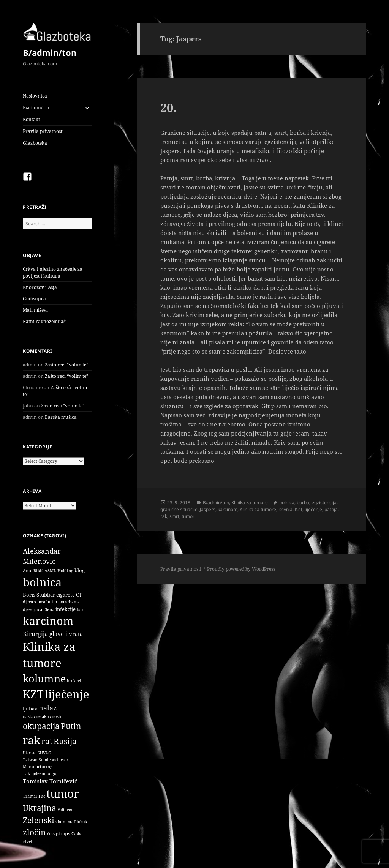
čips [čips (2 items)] (66, 833)
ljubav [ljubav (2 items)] (30, 709)
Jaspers (208, 509)
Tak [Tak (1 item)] (26, 773)
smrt (174, 516)
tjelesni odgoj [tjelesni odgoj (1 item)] (44, 773)
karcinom (228, 509)
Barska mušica (61, 417)
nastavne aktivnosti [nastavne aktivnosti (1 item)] (42, 716)
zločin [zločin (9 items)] (34, 832)
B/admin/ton (50, 52)
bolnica (287, 503)
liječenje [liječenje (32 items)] (67, 694)
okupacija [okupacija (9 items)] (41, 726)
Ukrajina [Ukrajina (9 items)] (40, 808)
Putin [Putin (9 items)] (71, 726)
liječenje (313, 509)
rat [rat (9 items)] (47, 741)
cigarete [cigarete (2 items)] (66, 595)
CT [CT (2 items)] (79, 595)
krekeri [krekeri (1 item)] (74, 681)
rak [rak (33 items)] (32, 740)
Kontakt (31, 119)
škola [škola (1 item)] (76, 834)
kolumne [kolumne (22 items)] (44, 678)
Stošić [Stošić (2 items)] (30, 753)
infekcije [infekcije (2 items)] (66, 609)
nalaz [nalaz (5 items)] (48, 708)
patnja (331, 509)
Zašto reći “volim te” (66, 365)
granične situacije (179, 509)
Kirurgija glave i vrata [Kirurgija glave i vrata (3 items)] (53, 634)
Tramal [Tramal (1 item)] (30, 796)
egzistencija (324, 503)
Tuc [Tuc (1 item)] (42, 796)
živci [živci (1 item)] (28, 842)
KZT (299, 509)
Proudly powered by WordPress (241, 569)
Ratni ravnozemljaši (45, 321)
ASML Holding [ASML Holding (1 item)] (59, 571)
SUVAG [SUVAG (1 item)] (44, 753)
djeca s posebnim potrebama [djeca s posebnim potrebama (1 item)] (51, 602)
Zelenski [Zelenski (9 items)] (39, 820)
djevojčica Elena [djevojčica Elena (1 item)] (39, 609)
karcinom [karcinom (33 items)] (48, 621)
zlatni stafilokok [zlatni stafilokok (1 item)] (71, 822)
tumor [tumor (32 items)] (63, 794)
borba (303, 503)
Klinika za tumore (250, 503)
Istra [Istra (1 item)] (81, 609)
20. (168, 107)
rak (164, 516)
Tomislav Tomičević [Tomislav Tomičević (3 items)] (50, 781)
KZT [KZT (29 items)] (33, 694)
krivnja (285, 509)
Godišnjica (34, 299)
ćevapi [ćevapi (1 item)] (54, 834)
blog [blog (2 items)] (80, 570)
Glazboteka (35, 143)
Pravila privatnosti (43, 131)
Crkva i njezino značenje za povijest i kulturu (53, 272)
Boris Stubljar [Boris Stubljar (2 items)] (39, 595)
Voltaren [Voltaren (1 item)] (66, 810)
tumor (188, 516)
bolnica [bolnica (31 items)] (42, 582)
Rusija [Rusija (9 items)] (65, 741)
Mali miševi (35, 310)
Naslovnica (35, 96)
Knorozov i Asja (40, 287)
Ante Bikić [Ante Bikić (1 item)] (33, 571)
